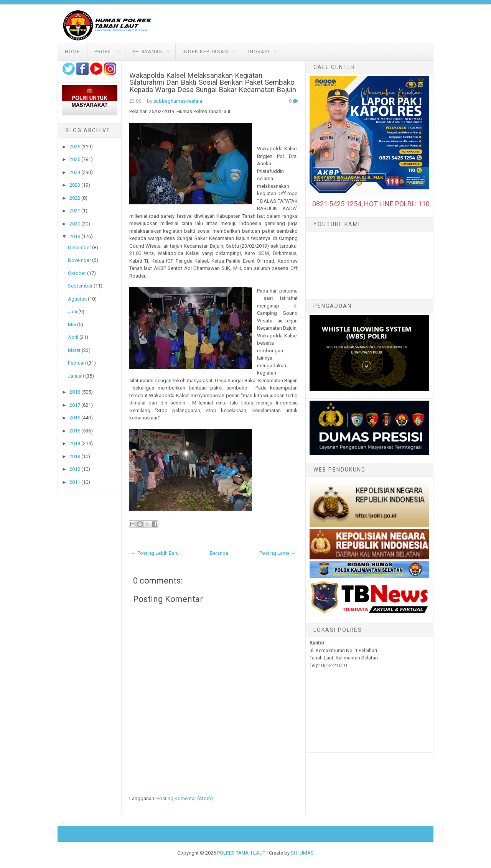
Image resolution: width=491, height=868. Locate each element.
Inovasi (259, 52)
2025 (75, 159)
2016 (75, 418)
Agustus (77, 299)
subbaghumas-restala (178, 101)
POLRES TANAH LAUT (241, 853)
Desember (79, 247)
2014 (75, 443)
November (79, 260)
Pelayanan (148, 52)
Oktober (77, 273)
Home (72, 52)
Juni (72, 312)
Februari (77, 363)
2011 (75, 482)
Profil (103, 52)
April (73, 337)
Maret (74, 350)
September (80, 286)
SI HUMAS (302, 853)
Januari (76, 376)
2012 (75, 469)
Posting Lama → (278, 553)
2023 (75, 185)
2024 (75, 172)
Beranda (219, 553)
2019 (75, 236)
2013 (75, 456)
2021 (75, 211)
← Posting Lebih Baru (155, 553)
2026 (75, 147)
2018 (75, 392)
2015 (75, 431)
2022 (75, 198)
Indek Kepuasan (205, 52)
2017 (75, 405)
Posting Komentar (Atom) (185, 798)
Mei (72, 325)
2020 (75, 224)
